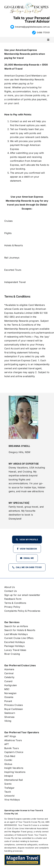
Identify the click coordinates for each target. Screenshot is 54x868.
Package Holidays (14, 646)
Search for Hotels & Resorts (20, 630)
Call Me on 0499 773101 (29, 567)
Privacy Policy (12, 607)
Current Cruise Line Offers (19, 638)
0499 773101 (43, 32)
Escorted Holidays (15, 642)
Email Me (29, 558)
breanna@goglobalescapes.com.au (32, 27)
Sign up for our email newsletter (22, 595)
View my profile (29, 539)
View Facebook (28, 549)
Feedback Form (13, 599)
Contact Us (11, 591)
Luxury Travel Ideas (15, 650)
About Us (10, 587)
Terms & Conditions (15, 603)
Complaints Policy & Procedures (22, 611)
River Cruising (12, 654)
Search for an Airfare (16, 626)
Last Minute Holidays (16, 634)
